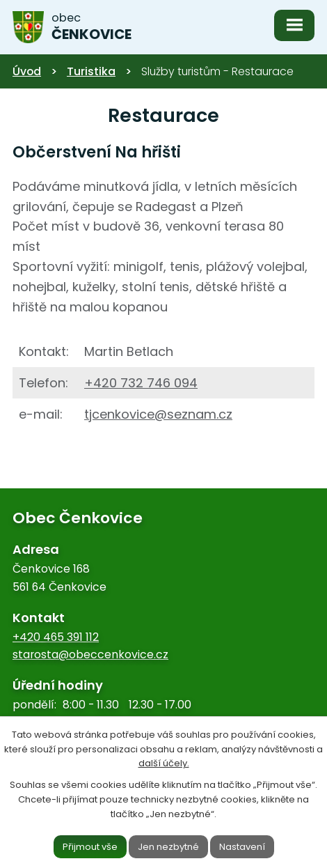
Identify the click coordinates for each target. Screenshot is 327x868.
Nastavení (242, 846)
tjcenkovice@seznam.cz (158, 414)
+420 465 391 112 (56, 637)
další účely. (164, 763)
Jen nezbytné (168, 846)
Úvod (27, 71)
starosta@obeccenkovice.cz (90, 654)
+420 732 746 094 (141, 383)
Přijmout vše (90, 846)
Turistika (91, 71)
